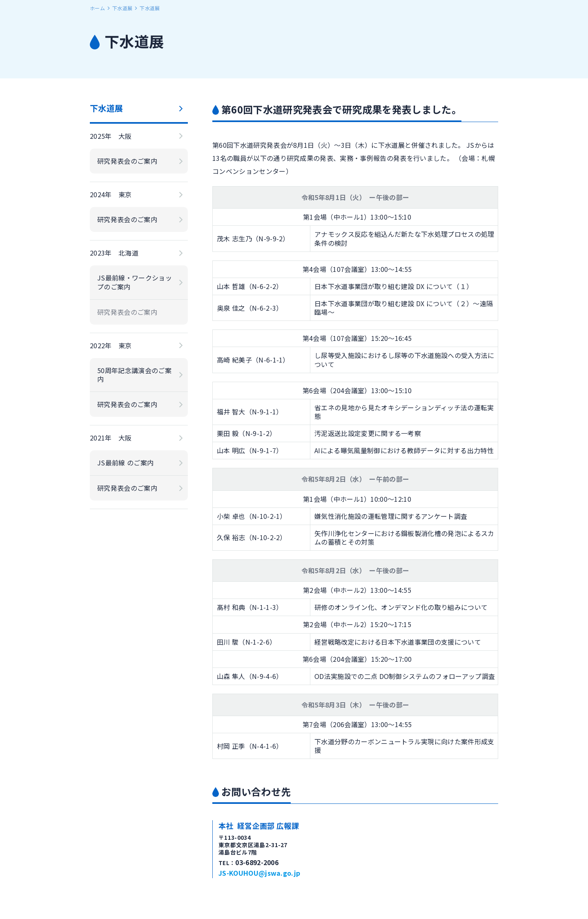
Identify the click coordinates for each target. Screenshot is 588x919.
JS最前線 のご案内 (125, 463)
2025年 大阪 (111, 136)
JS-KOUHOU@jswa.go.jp (259, 873)
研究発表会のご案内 (127, 161)
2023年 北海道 (114, 253)
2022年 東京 (111, 345)
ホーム (97, 8)
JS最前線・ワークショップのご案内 (135, 282)
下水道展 (122, 8)
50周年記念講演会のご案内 (134, 375)
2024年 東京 (111, 194)
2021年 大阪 (111, 438)
